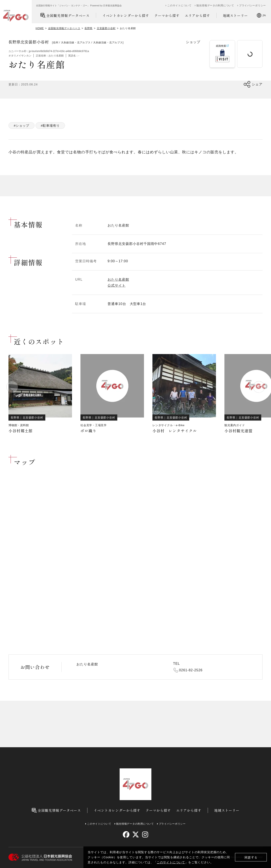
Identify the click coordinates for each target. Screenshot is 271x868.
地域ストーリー (236, 15)
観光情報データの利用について (215, 5)
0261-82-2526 (191, 670)
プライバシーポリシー (252, 5)
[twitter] (136, 834)
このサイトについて (171, 862)
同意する (251, 857)
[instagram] (145, 834)
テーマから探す (167, 15)
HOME (40, 28)
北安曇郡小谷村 (106, 28)
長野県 (88, 28)
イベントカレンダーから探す (126, 15)
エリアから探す (197, 15)
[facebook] (126, 834)
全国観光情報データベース (65, 15)
